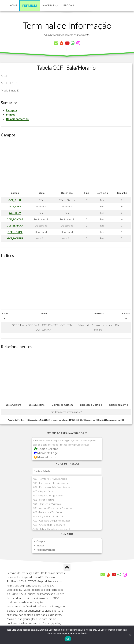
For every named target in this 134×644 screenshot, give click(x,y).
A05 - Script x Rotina (44, 500)
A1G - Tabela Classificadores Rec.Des (53, 529)
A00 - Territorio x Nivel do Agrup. (50, 479)
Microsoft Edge (46, 453)
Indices (11, 114)
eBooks (69, 5)
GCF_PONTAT (15, 219)
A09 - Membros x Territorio (47, 512)
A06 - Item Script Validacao (47, 504)
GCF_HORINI (15, 232)
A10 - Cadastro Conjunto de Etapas (52, 521)
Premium (30, 6)
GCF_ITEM (15, 213)
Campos (12, 110)
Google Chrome (46, 449)
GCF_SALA (15, 206)
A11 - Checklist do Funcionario (49, 525)
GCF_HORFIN (15, 238)
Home (13, 5)
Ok (68, 639)
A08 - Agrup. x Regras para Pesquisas (52, 508)
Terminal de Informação (67, 25)
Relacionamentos (17, 119)
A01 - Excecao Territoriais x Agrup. (51, 483)
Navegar (48, 5)
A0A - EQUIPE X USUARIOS (48, 516)
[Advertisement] (66, 164)
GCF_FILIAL (15, 200)
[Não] (130, 635)
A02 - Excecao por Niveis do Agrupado (53, 487)
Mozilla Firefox (45, 457)
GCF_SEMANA (15, 226)
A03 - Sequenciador (43, 491)
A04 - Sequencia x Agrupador (48, 495)
